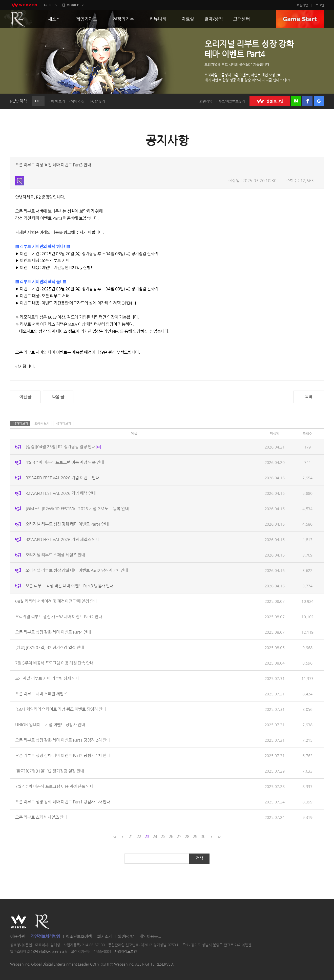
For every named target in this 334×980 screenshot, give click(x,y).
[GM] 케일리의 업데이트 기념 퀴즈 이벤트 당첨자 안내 (61, 709)
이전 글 (25, 397)
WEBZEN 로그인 (270, 101)
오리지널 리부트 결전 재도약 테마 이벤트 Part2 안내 (59, 616)
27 (179, 837)
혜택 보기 (58, 101)
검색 (200, 858)
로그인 (320, 5)
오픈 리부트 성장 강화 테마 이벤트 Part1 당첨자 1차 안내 (63, 802)
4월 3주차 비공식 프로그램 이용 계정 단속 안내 (65, 462)
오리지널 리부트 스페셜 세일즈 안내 (55, 555)
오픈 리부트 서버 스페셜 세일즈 (41, 694)
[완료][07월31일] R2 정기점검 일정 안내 (50, 771)
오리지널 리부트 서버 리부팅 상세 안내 (47, 678)
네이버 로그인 (296, 101)
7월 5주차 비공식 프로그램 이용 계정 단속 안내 (54, 663)
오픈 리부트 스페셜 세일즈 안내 (41, 817)
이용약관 (18, 936)
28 (187, 837)
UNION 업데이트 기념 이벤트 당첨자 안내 (50, 724)
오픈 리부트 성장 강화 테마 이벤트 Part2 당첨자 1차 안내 (63, 755)
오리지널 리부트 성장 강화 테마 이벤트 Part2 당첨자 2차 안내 (77, 570)
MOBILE (73, 5)
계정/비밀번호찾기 (232, 101)
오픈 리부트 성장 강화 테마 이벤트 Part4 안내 (53, 632)
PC (51, 5)
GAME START (300, 19)
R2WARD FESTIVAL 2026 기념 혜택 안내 (61, 493)
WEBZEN (19, 922)
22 (139, 837)
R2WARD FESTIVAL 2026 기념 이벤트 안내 (62, 477)
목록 (309, 397)
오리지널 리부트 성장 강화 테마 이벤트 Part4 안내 (67, 524)
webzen (24, 5)
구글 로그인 (319, 101)
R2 (18, 19)
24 (155, 837)
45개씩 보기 (63, 423)
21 (131, 837)
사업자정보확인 (126, 951)
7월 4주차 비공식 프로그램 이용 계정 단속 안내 (54, 786)
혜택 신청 (78, 101)
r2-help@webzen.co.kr (50, 951)
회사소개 (105, 936)
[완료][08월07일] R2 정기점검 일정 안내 (50, 647)
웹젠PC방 (126, 936)
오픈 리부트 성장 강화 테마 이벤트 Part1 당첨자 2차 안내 (63, 740)
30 (203, 837)
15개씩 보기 (20, 423)
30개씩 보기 (42, 423)
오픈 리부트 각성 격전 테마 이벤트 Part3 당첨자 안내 (69, 585)
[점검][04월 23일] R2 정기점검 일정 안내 (63, 447)
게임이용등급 (150, 936)
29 (195, 837)
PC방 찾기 (98, 101)
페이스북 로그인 (307, 101)
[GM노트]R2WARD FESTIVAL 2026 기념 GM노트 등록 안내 (77, 508)
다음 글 (58, 397)
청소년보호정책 (79, 936)
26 (171, 837)
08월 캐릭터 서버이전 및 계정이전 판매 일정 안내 (56, 601)
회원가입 (302, 5)
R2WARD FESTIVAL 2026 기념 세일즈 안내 (62, 539)
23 (147, 837)
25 (163, 837)
